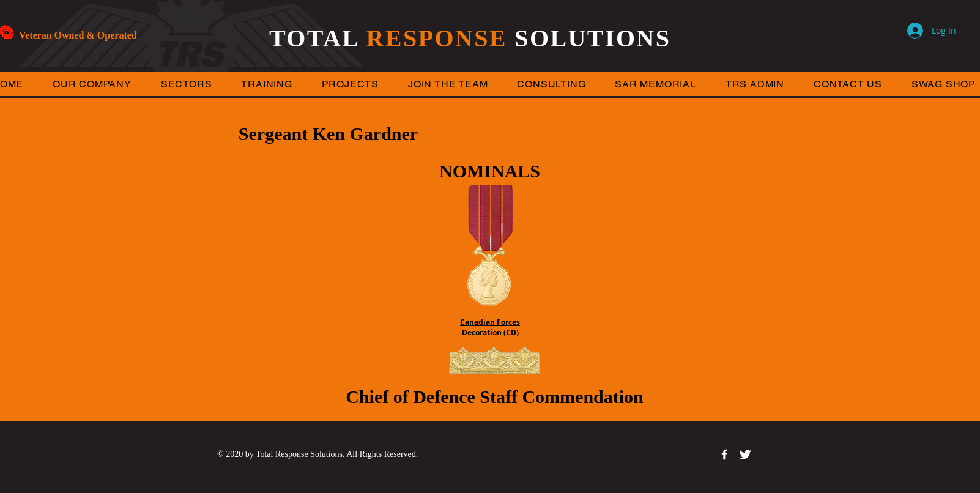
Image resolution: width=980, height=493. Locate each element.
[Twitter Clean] (745, 454)
